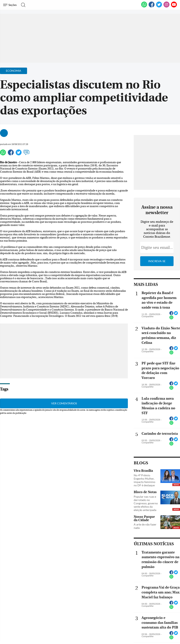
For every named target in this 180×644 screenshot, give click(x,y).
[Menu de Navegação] (10, 5)
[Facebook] (152, 7)
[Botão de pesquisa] (22, 5)
